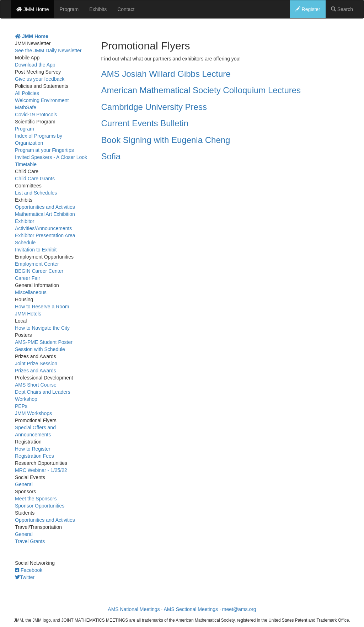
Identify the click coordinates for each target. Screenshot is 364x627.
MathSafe (26, 107)
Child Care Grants (35, 179)
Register (308, 9)
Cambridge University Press (154, 107)
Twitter (25, 577)
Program (69, 9)
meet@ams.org (239, 609)
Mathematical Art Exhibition (45, 214)
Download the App (35, 65)
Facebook (29, 570)
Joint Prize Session (36, 363)
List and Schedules (36, 193)
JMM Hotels (28, 314)
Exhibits (98, 9)
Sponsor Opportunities (40, 506)
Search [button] (342, 9)
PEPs (21, 406)
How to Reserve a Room (42, 307)
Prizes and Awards (36, 371)
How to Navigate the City (42, 328)
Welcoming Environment (42, 100)
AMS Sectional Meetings (191, 609)
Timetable (26, 164)
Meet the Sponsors (36, 499)
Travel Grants (30, 541)
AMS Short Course (36, 385)
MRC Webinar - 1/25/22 (41, 470)
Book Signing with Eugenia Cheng (166, 140)
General (24, 484)
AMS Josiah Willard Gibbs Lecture (166, 74)
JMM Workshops (33, 413)
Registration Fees (34, 456)
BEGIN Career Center (39, 271)
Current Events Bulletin (145, 123)
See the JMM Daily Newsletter (48, 51)
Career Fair (28, 278)
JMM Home (33, 9)
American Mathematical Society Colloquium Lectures (201, 90)
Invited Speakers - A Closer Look (51, 157)
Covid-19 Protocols (36, 115)
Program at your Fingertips (44, 150)
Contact (126, 9)
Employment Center (37, 264)
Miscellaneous (31, 292)
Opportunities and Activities (45, 207)
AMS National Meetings (134, 609)
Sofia (111, 156)
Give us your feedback (40, 79)
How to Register (33, 449)
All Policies (27, 93)
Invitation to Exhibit (36, 250)
